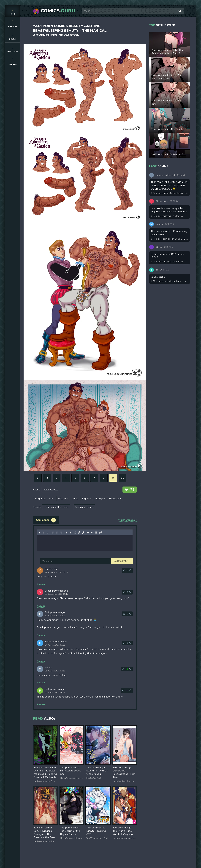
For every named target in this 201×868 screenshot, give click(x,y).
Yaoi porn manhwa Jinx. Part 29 (167, 216)
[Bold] (40, 533)
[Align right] (61, 533)
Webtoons (13, 49)
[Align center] (57, 533)
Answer (41, 584)
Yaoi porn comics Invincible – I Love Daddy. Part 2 (170, 281)
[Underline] (48, 533)
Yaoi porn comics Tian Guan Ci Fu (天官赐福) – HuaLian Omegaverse (170, 239)
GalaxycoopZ (50, 490)
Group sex (115, 499)
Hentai (13, 36)
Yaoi (51, 499)
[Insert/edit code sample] (92, 533)
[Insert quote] (88, 533)
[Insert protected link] (83, 533)
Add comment (48, 561)
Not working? (127, 520)
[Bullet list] (66, 533)
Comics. (58, 11)
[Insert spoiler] (96, 533)
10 (123, 478)
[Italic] (44, 533)
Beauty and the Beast (56, 507)
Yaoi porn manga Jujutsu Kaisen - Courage (170, 193)
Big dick (86, 499)
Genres (13, 61)
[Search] (180, 11)
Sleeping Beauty (84, 507)
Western (13, 23)
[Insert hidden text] (100, 533)
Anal (75, 499)
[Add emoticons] (75, 533)
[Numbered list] (70, 533)
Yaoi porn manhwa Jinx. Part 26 (167, 262)
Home (13, 11)
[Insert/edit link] (79, 533)
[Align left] (53, 533)
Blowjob (100, 499)
